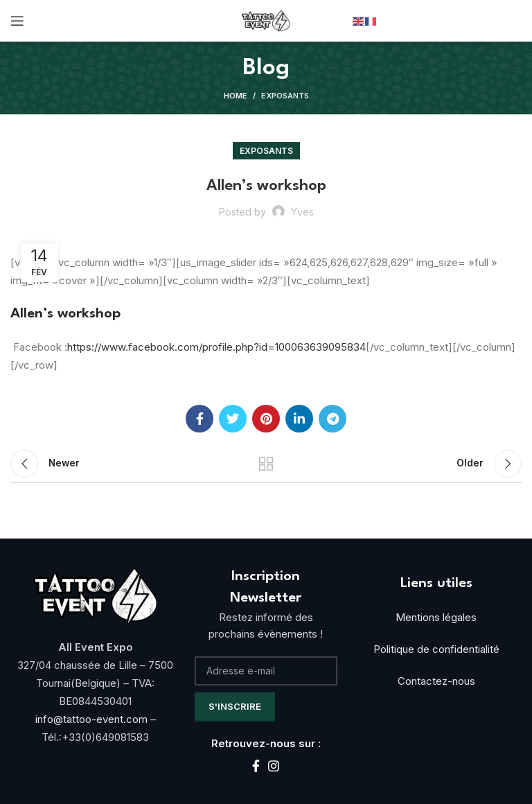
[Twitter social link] (233, 419)
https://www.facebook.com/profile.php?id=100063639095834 (216, 347)
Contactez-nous (436, 681)
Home (236, 96)
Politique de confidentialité (436, 649)
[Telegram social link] (332, 419)
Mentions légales (436, 617)
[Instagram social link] (274, 766)
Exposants (285, 96)
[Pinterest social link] (266, 419)
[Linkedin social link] (299, 419)
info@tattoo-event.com (93, 719)
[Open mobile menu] (17, 21)
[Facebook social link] (199, 419)
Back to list (266, 464)
